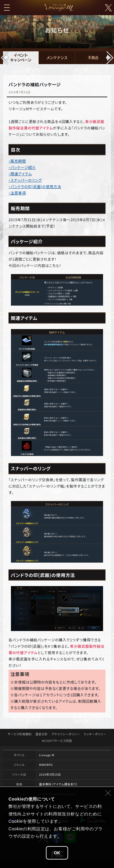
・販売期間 (17, 161)
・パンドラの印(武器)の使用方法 (35, 186)
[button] (109, 58)
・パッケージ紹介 (22, 167)
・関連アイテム (20, 174)
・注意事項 (17, 193)
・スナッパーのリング (25, 180)
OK (57, 853)
